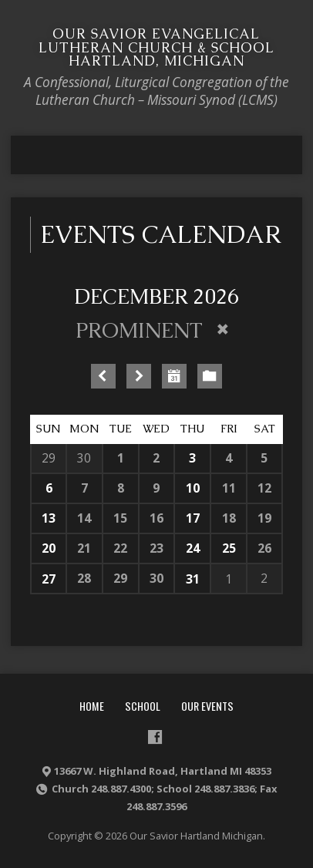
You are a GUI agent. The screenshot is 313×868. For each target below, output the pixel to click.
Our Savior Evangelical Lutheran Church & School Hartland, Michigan (156, 47)
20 (49, 548)
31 (193, 579)
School (143, 706)
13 (49, 518)
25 (229, 548)
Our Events (207, 706)
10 (193, 488)
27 (49, 579)
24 (193, 548)
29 (49, 458)
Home (92, 706)
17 (193, 518)
